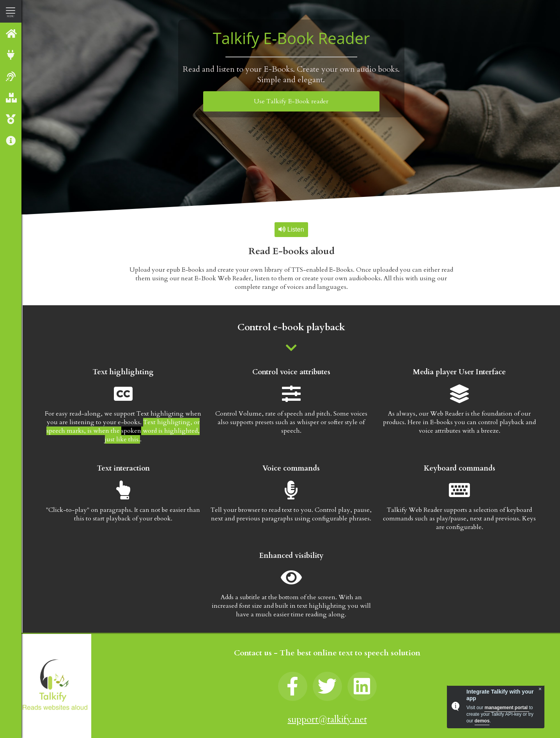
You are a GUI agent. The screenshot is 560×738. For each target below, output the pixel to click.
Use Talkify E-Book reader (291, 101)
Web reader (11, 76)
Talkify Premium (11, 119)
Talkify (11, 33)
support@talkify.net (327, 719)
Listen (291, 229)
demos (482, 721)
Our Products (11, 98)
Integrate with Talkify (11, 55)
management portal (507, 708)
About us (11, 141)
